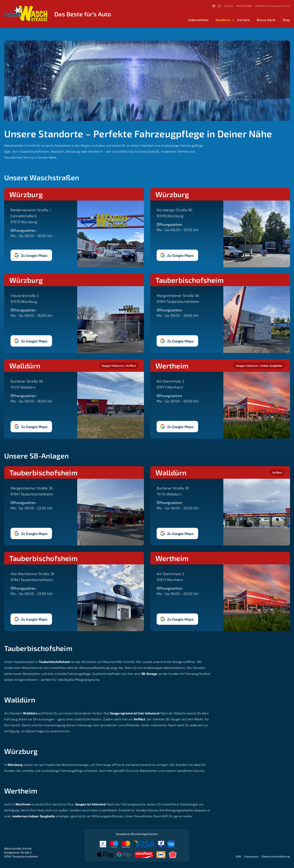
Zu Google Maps (34, 255)
